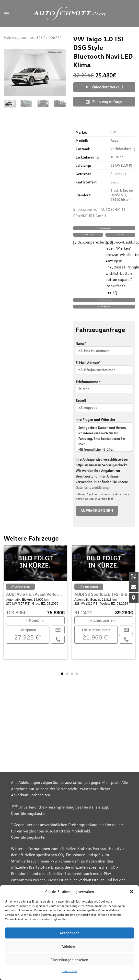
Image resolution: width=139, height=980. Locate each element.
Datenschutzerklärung (92, 487)
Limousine (103, 620)
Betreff (104, 407)
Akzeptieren (70, 933)
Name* (104, 350)
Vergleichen (21, 587)
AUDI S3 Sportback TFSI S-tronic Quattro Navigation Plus (104, 594)
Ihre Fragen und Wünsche (104, 436)
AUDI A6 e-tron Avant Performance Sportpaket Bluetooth (35, 594)
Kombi (35, 620)
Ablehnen (70, 946)
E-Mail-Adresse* (104, 369)
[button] (132, 892)
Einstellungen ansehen (69, 960)
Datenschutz (69, 971)
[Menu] (7, 14)
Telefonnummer (104, 388)
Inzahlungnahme (104, 306)
